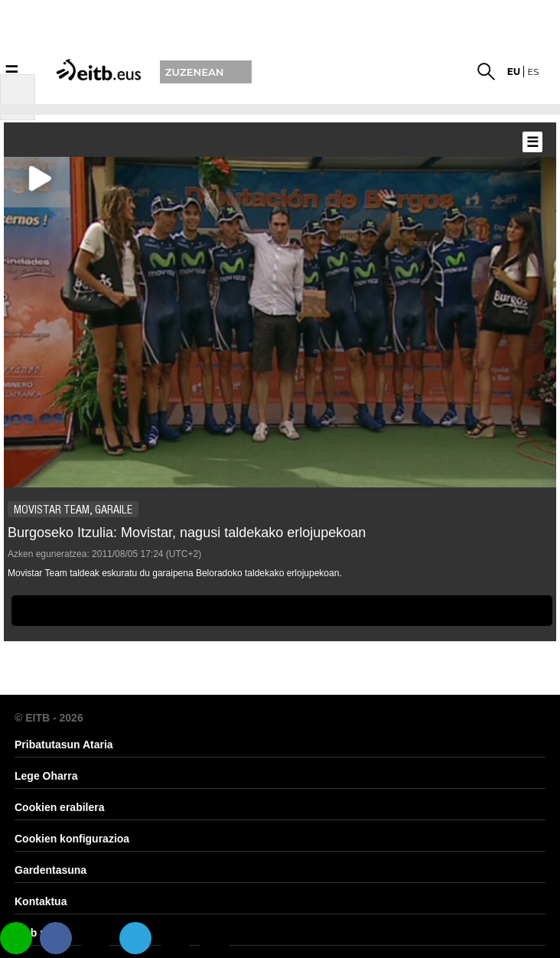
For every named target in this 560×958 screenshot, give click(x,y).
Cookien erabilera (60, 807)
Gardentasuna (50, 870)
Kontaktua (41, 901)
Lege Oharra (46, 776)
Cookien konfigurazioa (72, 839)
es (533, 72)
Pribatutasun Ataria (64, 745)
